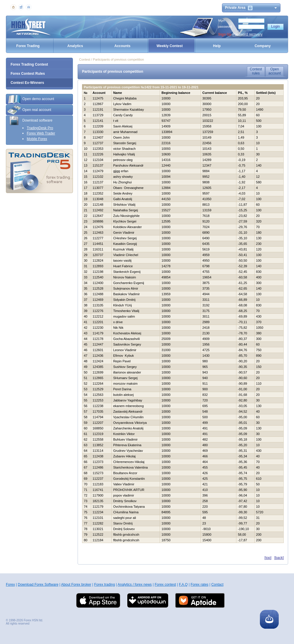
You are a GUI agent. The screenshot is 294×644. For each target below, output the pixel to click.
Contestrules (256, 71)
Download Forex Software (38, 585)
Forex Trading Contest (29, 64)
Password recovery (248, 34)
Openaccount (275, 71)
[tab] (39, 99)
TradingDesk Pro (40, 128)
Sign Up (225, 34)
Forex (10, 585)
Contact (217, 585)
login (222, 20)
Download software (30, 121)
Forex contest (165, 585)
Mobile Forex (37, 139)
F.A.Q (183, 585)
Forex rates (199, 585)
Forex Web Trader (41, 133)
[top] (268, 558)
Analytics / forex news (135, 585)
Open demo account (31, 99)
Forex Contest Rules (28, 74)
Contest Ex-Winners (27, 83)
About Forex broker (76, 585)
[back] (279, 558)
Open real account (29, 110)
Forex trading (105, 585)
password (225, 26)
